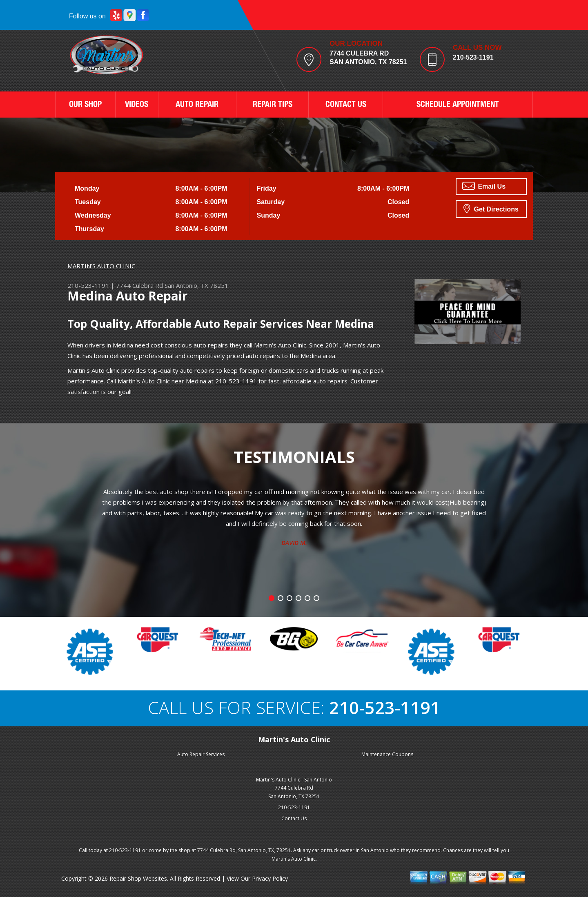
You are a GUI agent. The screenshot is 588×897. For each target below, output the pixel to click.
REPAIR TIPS (273, 105)
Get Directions (491, 208)
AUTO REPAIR (197, 105)
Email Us (484, 186)
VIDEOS (137, 105)
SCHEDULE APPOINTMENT (458, 105)
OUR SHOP (85, 105)
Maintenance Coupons (387, 754)
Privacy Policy (270, 878)
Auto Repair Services (201, 754)
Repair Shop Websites (138, 878)
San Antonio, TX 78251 (196, 285)
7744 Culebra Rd (139, 285)
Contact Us (294, 818)
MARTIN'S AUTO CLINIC (101, 266)
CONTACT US (346, 105)
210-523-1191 (473, 57)
